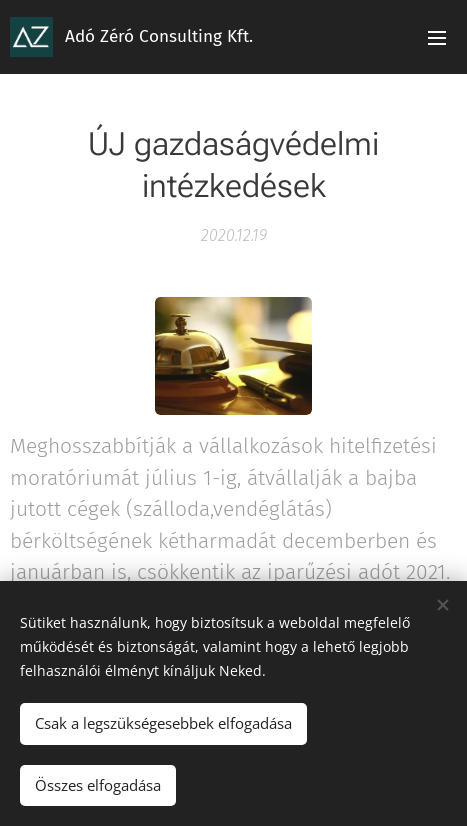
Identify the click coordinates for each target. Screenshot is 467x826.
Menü (437, 38)
